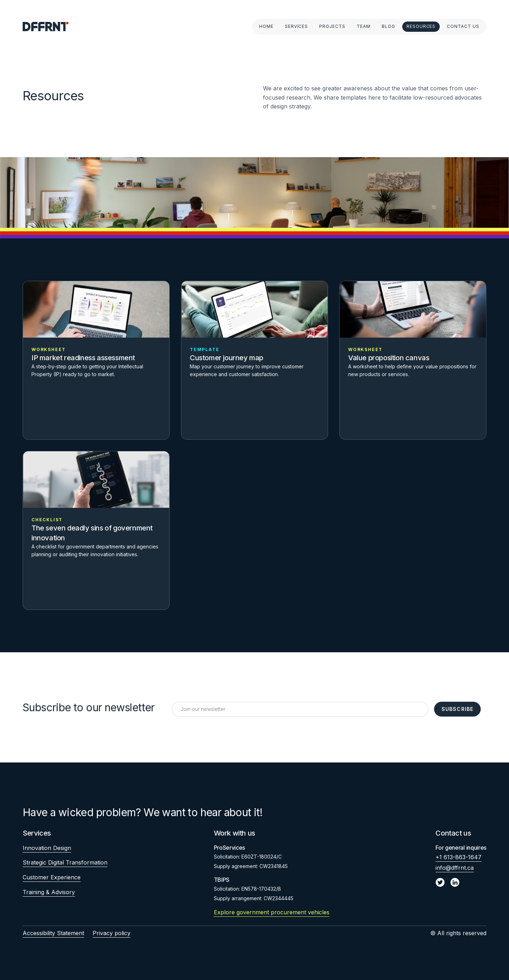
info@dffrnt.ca (455, 868)
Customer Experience (52, 877)
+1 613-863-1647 (458, 857)
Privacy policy (112, 933)
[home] (46, 26)
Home (266, 26)
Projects (332, 26)
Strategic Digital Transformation (65, 862)
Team (364, 26)
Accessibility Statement (53, 933)
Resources (421, 26)
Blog (388, 26)
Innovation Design (47, 848)
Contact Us (463, 26)
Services (297, 26)
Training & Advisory (49, 892)
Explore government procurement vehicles (272, 912)
